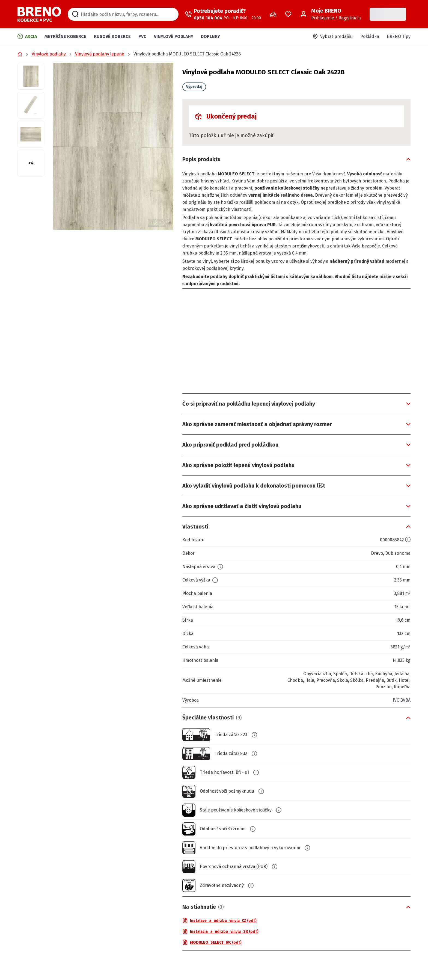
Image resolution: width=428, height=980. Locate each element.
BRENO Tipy (399, 36)
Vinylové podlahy (174, 36)
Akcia (27, 36)
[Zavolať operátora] (223, 14)
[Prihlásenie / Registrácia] (331, 14)
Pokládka (370, 36)
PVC (142, 36)
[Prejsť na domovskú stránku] (39, 14)
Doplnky (210, 36)
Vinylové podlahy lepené (100, 54)
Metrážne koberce (65, 36)
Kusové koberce (112, 36)
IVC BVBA (402, 700)
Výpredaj (194, 87)
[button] (113, 146)
